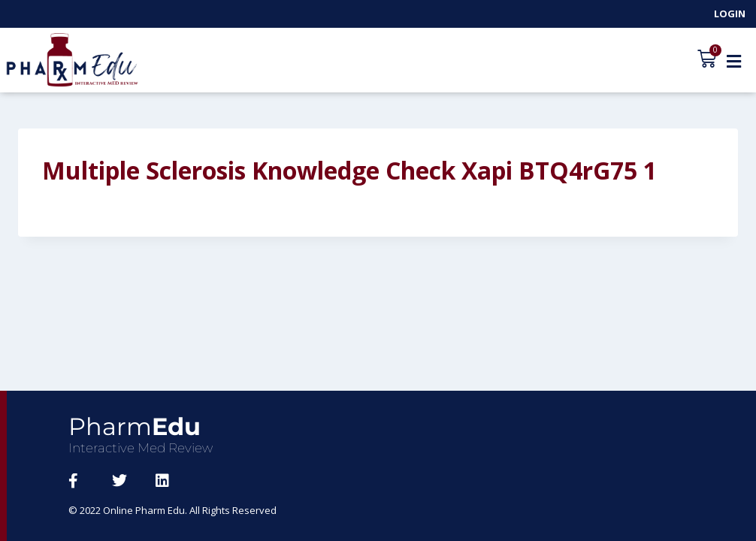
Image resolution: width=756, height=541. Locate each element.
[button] (734, 61)
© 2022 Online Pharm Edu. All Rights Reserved (173, 510)
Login (730, 14)
